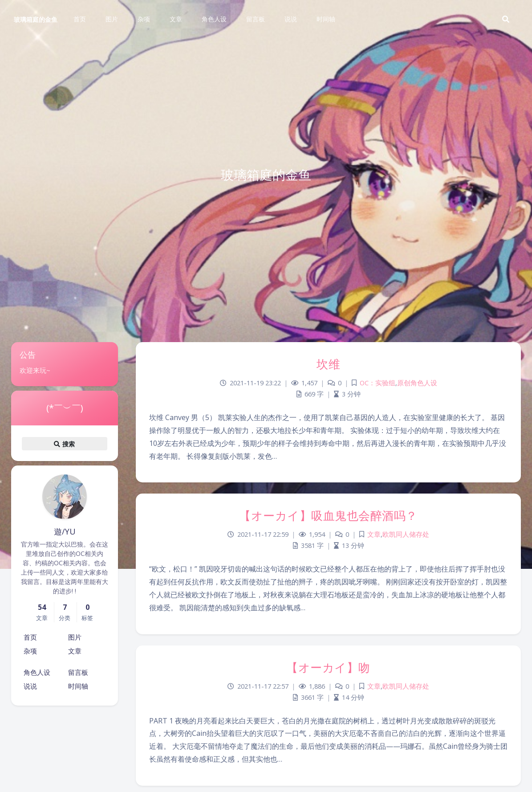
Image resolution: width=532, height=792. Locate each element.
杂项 (30, 651)
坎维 (328, 364)
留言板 (78, 672)
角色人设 (37, 672)
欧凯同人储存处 (406, 534)
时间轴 (78, 686)
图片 (75, 637)
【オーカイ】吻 (328, 667)
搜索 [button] (65, 444)
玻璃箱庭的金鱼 (36, 19)
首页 (30, 637)
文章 (75, 651)
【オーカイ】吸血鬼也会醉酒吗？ (328, 515)
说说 (30, 686)
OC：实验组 (378, 383)
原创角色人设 (417, 383)
